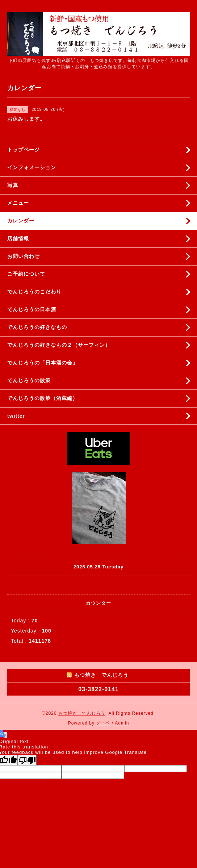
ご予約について (26, 274)
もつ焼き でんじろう (82, 713)
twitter (16, 416)
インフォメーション (32, 167)
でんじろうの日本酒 (32, 309)
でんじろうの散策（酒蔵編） (43, 398)
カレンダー (21, 221)
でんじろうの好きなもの (37, 327)
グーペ (103, 723)
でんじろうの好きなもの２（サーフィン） (59, 345)
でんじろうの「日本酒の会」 (43, 363)
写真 (13, 185)
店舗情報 (18, 238)
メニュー (18, 203)
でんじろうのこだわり (34, 292)
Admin (122, 723)
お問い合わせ (24, 256)
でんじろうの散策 (29, 380)
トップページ (24, 150)
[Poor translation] (27, 760)
